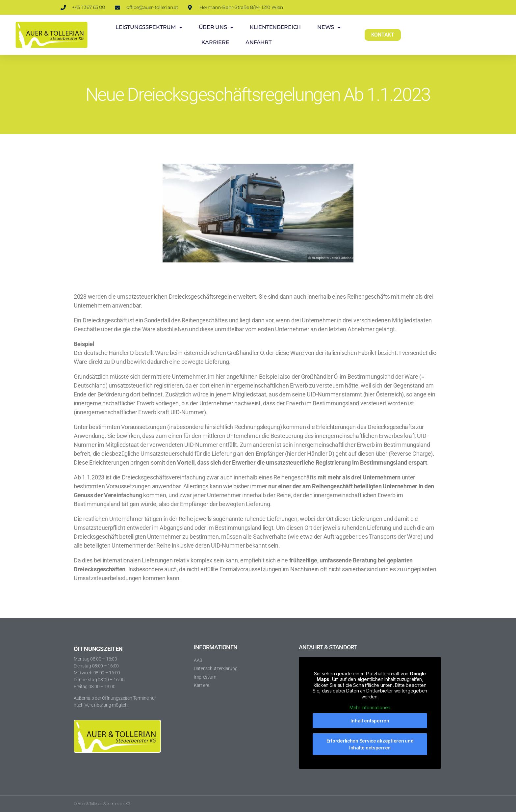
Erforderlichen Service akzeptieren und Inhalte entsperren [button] (370, 744)
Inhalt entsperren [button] (370, 721)
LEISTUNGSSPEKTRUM (149, 27)
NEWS (329, 27)
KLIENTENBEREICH (275, 27)
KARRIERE (215, 42)
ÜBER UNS (216, 27)
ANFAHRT (258, 42)
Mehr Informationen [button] (370, 707)
